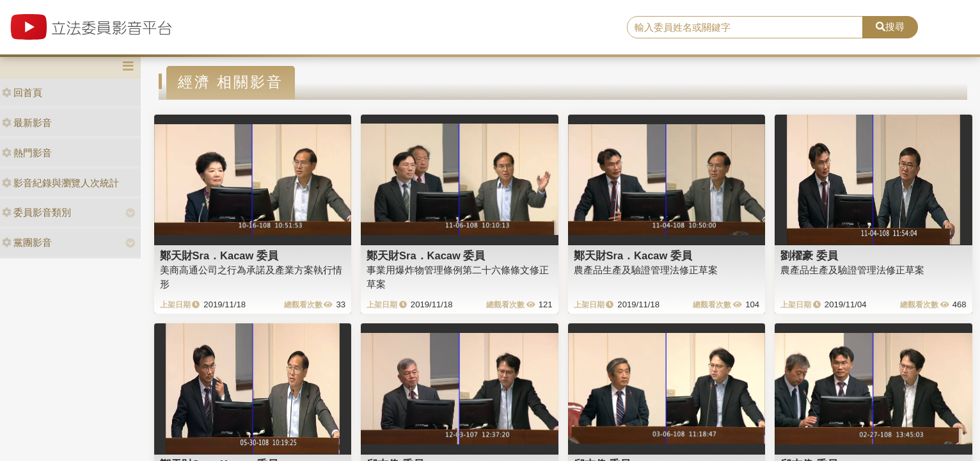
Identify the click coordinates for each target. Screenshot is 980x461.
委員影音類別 (36, 212)
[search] (745, 28)
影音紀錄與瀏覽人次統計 (60, 183)
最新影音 (27, 123)
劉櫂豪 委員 (809, 255)
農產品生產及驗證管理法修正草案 (646, 270)
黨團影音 (27, 242)
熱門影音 (27, 153)
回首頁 (22, 93)
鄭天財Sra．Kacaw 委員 (219, 255)
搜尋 (890, 27)
